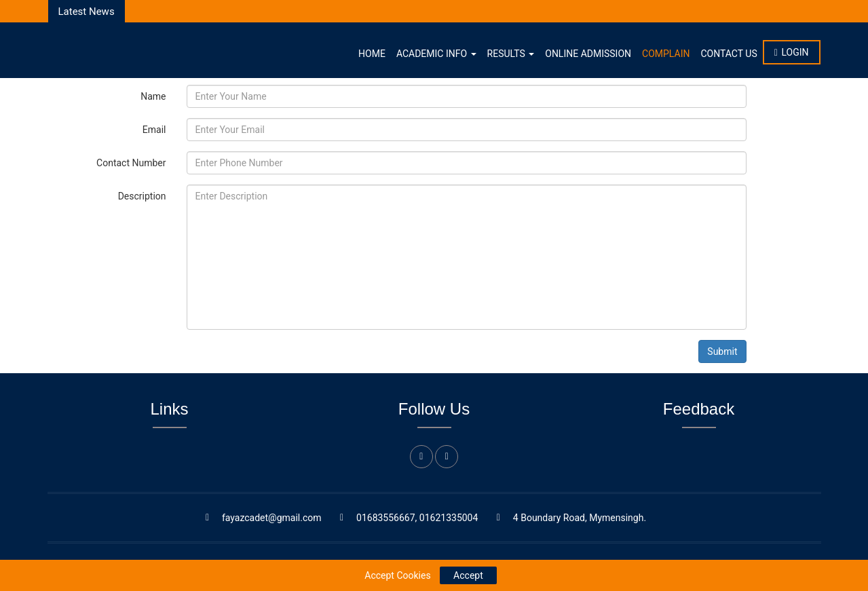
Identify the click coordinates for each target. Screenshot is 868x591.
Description (142, 196)
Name (153, 96)
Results (511, 54)
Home (372, 54)
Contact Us (729, 54)
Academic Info (436, 54)
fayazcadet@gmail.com (272, 518)
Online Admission (588, 54)
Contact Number (131, 163)
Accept (468, 575)
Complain (666, 54)
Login (792, 52)
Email (154, 130)
